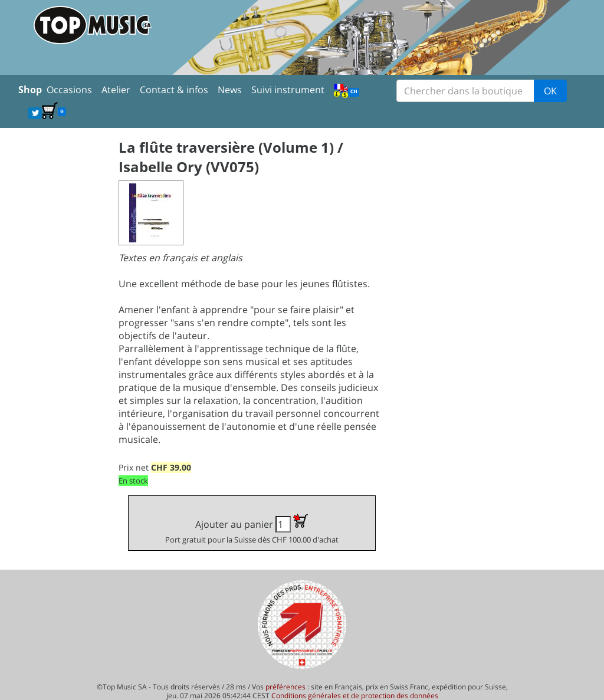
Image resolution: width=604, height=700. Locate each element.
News (230, 90)
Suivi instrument (288, 90)
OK (550, 91)
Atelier (116, 90)
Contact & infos (174, 90)
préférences (285, 687)
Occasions (69, 90)
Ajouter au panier (252, 529)
